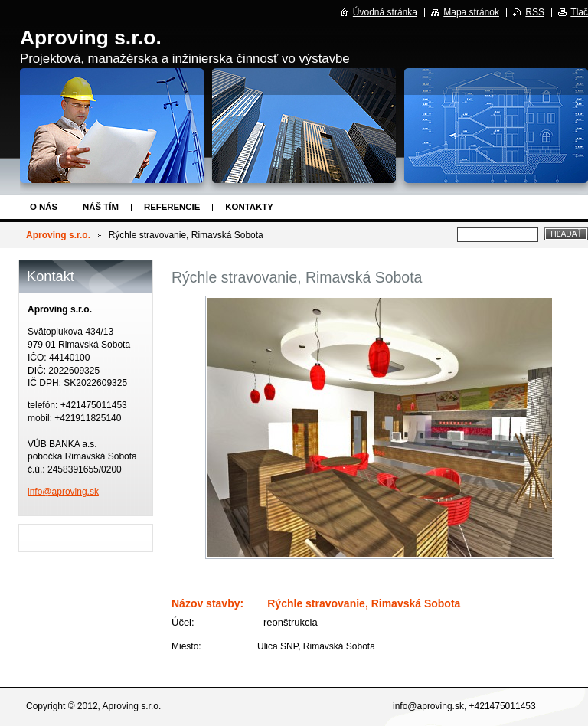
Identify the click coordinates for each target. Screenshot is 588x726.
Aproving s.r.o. (58, 235)
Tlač (579, 12)
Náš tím (101, 207)
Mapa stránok (471, 12)
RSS (535, 12)
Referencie (172, 207)
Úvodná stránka (385, 12)
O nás (44, 207)
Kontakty (249, 207)
